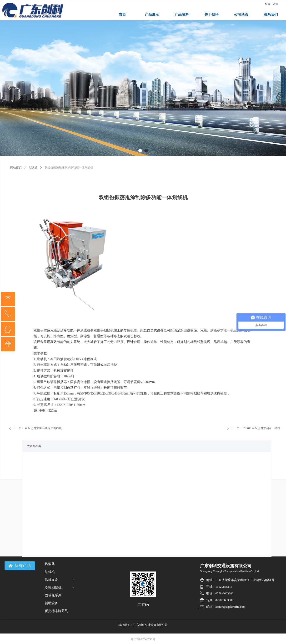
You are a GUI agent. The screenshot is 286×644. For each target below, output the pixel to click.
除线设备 (60, 580)
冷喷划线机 (60, 588)
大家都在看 (34, 446)
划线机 (33, 167)
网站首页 (16, 167)
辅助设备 (51, 603)
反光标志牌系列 (56, 611)
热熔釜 (50, 564)
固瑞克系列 (53, 595)
